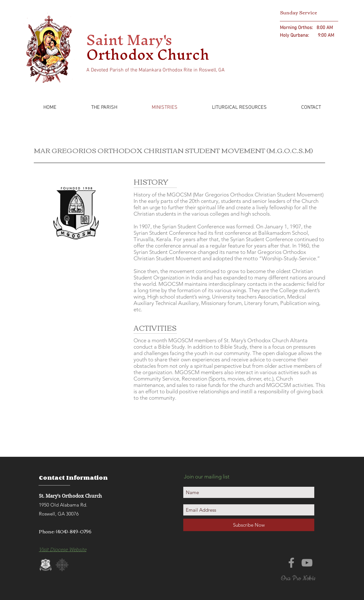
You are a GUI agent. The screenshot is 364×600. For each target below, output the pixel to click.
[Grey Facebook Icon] (291, 563)
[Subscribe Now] (249, 525)
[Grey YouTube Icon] (307, 563)
